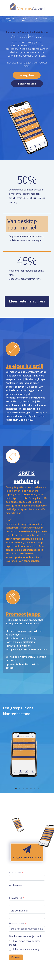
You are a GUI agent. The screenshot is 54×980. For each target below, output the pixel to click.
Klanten (35, 18)
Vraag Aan (27, 75)
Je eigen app (23, 19)
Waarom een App (10, 19)
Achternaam (16, 885)
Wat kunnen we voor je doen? (25, 936)
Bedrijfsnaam (16, 923)
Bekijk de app (27, 84)
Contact (46, 18)
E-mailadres (16, 898)
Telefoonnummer (19, 911)
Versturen (16, 957)
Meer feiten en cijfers (27, 301)
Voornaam (15, 872)
